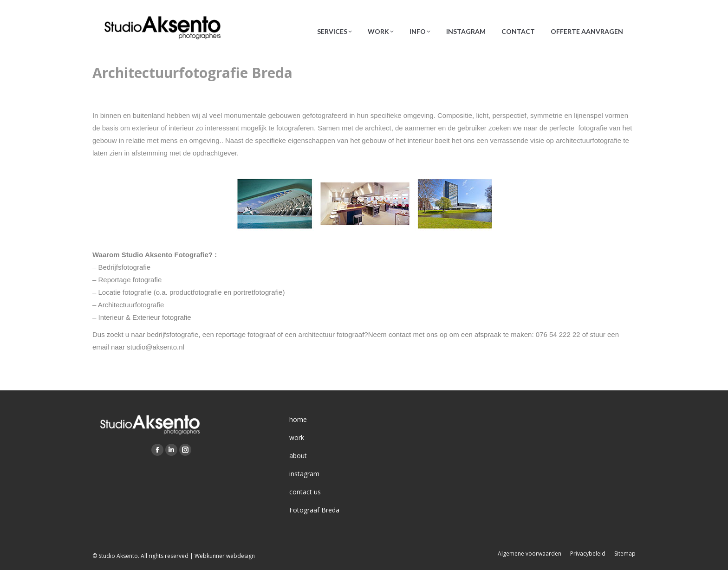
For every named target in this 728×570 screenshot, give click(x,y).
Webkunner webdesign (225, 556)
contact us (305, 492)
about (298, 456)
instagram (304, 474)
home (298, 419)
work (297, 437)
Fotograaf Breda (314, 510)
